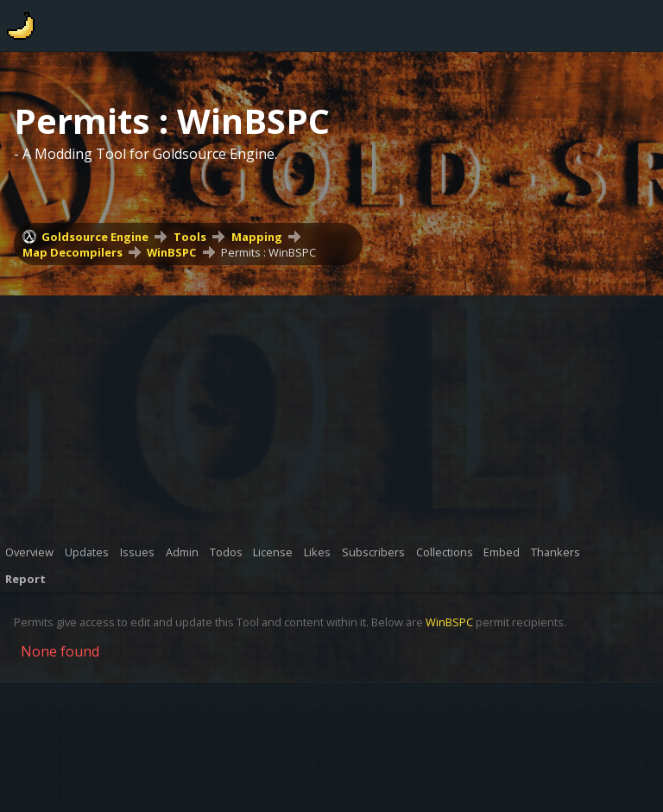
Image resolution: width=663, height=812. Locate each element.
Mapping (257, 237)
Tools (190, 237)
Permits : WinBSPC (268, 252)
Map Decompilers (73, 252)
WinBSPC (171, 252)
